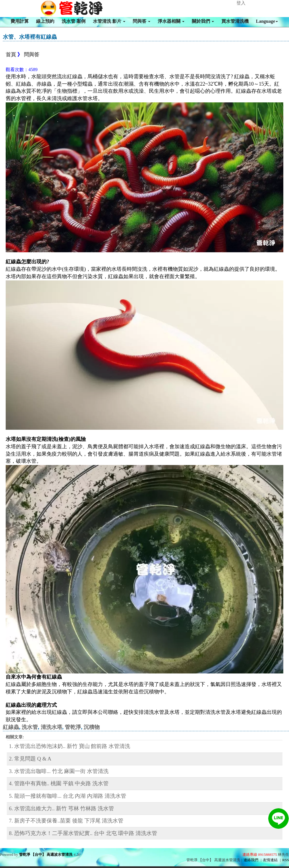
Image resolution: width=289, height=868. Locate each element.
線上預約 (45, 21)
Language (267, 21)
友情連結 (270, 860)
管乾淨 (73, 727)
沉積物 (92, 727)
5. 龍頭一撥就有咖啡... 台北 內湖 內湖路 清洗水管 (68, 796)
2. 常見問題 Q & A (30, 759)
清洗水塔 (51, 727)
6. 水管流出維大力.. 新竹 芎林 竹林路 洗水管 (62, 808)
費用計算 (20, 21)
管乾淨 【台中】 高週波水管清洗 (46, 854)
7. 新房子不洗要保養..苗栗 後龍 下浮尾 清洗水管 (66, 821)
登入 (241, 3)
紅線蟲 (11, 727)
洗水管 (30, 727)
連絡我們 (251, 860)
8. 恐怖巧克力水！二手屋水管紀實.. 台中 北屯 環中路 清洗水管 (83, 833)
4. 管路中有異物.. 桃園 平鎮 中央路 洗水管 (59, 783)
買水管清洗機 (235, 21)
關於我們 (203, 21)
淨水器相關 (171, 21)
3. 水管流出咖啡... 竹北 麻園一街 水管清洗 (59, 771)
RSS (286, 860)
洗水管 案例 (74, 21)
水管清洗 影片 (109, 21)
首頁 (11, 55)
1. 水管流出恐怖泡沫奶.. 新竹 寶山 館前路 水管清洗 (70, 746)
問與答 (142, 21)
